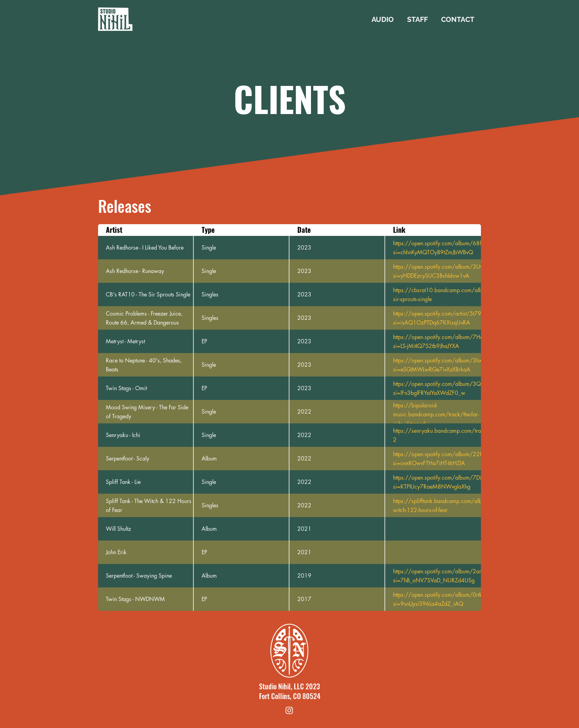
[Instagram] (289, 710)
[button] (383, 20)
